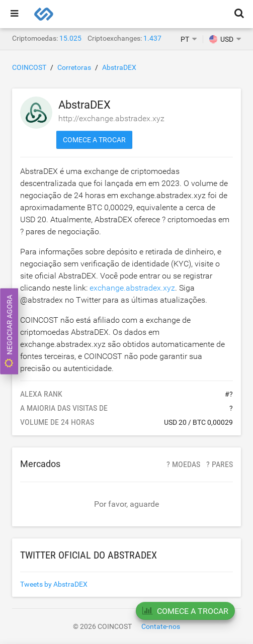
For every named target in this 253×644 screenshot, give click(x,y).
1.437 (152, 38)
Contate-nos (161, 626)
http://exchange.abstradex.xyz (111, 118)
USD (221, 39)
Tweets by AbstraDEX (54, 584)
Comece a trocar (94, 140)
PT (185, 39)
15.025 (70, 38)
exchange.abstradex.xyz (132, 288)
